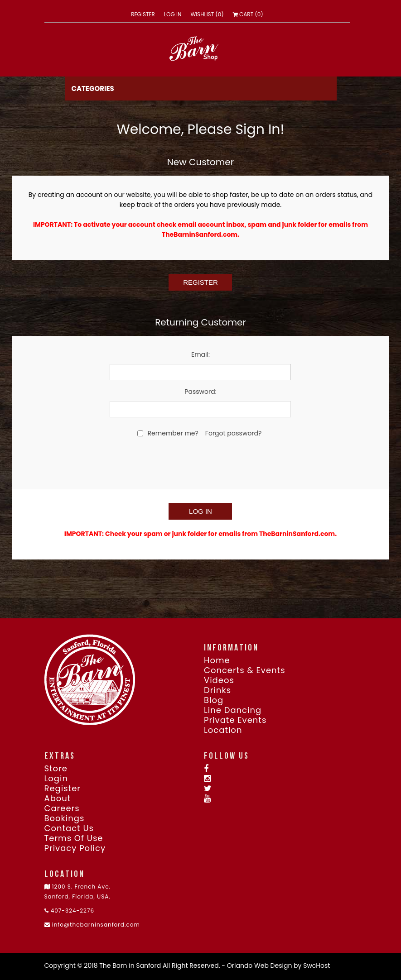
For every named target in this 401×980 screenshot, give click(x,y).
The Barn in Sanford (130, 966)
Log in (173, 14)
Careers (62, 808)
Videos (219, 680)
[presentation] (200, 463)
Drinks (217, 690)
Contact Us (69, 828)
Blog (214, 700)
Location (223, 730)
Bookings (65, 818)
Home (217, 660)
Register (143, 14)
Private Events (235, 720)
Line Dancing (233, 710)
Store (56, 769)
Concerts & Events (245, 670)
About (58, 798)
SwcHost (316, 966)
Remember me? (173, 433)
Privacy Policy (75, 848)
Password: (200, 392)
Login (56, 779)
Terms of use (74, 838)
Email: (200, 354)
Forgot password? (234, 433)
